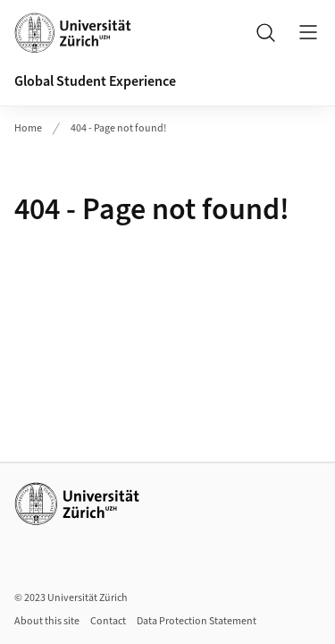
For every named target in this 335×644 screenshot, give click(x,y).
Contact (108, 621)
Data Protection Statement (197, 621)
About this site (47, 621)
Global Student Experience (95, 81)
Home (28, 128)
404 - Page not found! (118, 128)
